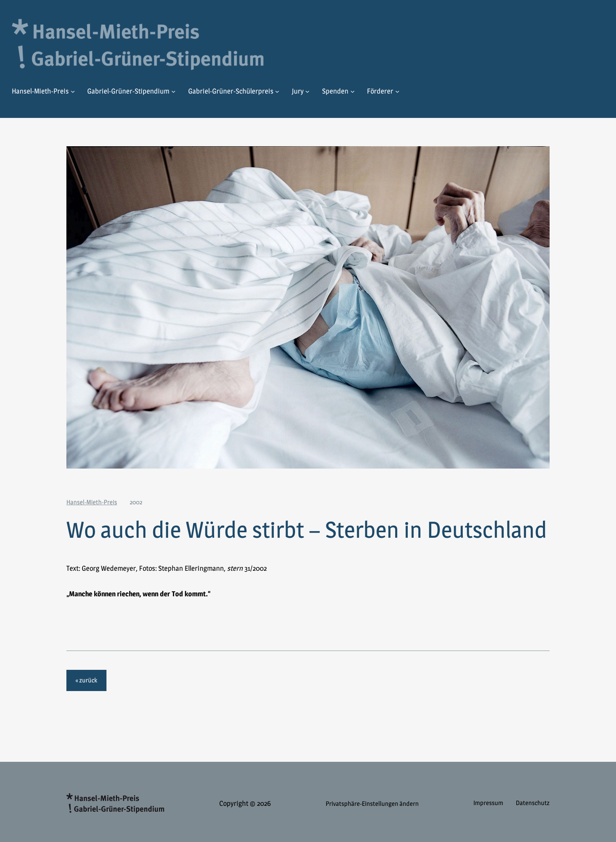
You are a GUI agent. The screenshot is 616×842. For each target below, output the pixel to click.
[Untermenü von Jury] (307, 91)
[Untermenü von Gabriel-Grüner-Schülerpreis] (277, 91)
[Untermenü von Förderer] (397, 91)
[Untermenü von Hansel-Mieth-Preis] (73, 91)
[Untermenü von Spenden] (353, 91)
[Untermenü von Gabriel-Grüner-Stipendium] (173, 91)
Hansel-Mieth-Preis (92, 502)
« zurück (86, 680)
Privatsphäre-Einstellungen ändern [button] (372, 803)
